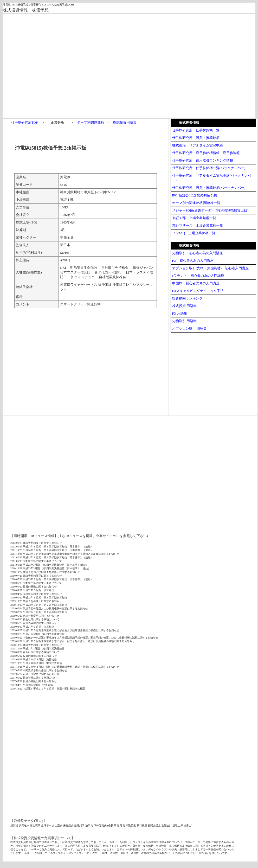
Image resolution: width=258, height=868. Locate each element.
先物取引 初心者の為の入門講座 (198, 253)
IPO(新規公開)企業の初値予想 (195, 195)
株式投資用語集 (125, 122)
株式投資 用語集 (184, 306)
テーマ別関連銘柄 (91, 122)
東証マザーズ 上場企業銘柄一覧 (198, 225)
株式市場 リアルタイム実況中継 (198, 145)
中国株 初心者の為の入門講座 (196, 283)
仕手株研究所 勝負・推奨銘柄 (196, 138)
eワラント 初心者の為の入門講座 (198, 276)
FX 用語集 (180, 313)
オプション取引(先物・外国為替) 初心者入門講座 (211, 268)
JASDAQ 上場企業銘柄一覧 (194, 233)
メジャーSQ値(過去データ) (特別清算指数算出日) (210, 210)
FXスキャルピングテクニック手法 (198, 291)
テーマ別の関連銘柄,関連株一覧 (196, 203)
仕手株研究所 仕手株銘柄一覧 (196, 130)
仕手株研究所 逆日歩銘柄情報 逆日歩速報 (206, 153)
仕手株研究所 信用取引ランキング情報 (203, 160)
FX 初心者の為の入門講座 (193, 261)
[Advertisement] (81, 65)
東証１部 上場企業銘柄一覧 (194, 218)
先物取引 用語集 (184, 321)
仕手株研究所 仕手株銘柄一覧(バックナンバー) (209, 168)
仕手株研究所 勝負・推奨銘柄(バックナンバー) (209, 188)
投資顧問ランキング (187, 298)
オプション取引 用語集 (189, 328)
